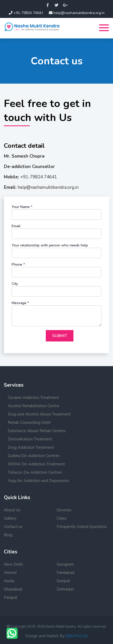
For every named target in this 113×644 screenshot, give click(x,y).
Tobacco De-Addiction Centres (35, 472)
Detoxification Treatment (30, 439)
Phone (18, 264)
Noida (9, 581)
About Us (12, 510)
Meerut (10, 573)
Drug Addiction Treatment (31, 447)
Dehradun (65, 589)
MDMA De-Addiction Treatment (36, 464)
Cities (62, 518)
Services (64, 510)
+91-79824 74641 (26, 13)
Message (20, 303)
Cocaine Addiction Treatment (33, 398)
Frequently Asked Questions (82, 527)
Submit (60, 336)
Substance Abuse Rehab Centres (37, 431)
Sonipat (63, 581)
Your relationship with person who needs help (50, 245)
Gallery (10, 518)
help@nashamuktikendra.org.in (77, 13)
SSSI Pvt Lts (77, 636)
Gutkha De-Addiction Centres (34, 456)
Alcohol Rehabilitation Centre (34, 406)
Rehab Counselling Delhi (29, 422)
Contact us (13, 527)
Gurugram (65, 564)
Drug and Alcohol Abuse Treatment (39, 414)
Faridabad (65, 573)
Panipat (11, 598)
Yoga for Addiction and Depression (38, 481)
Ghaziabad (13, 589)
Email (16, 226)
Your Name (22, 207)
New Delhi (13, 564)
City (15, 284)
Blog (8, 535)
